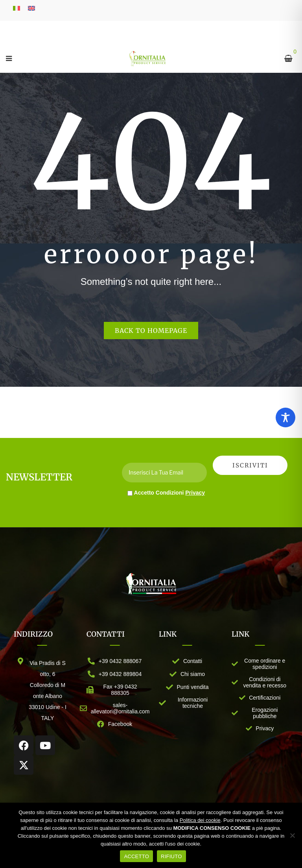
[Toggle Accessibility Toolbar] (285, 417)
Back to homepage (151, 331)
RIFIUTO (171, 856)
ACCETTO (136, 856)
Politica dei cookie (200, 820)
